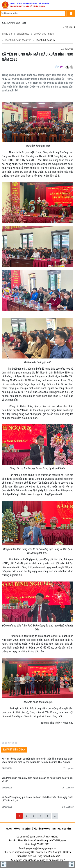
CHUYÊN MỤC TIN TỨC (44, 34)
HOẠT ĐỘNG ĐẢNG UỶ (45, 40)
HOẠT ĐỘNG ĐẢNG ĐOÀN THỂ (18, 40)
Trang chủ (7, 34)
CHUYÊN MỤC (23, 34)
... (55, 816)
